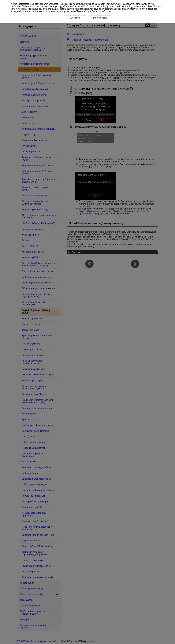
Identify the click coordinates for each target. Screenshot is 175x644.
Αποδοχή (103, 6)
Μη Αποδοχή (19, 9)
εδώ (83, 6)
